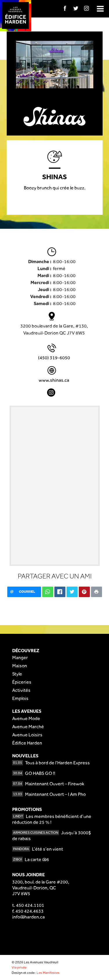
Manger (20, 658)
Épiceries (22, 682)
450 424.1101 (30, 905)
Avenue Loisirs (27, 735)
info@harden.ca (28, 917)
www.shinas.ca (54, 380)
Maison (20, 666)
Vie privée (19, 967)
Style (17, 674)
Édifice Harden (27, 743)
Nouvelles (25, 756)
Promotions (27, 809)
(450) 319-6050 (54, 358)
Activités (21, 690)
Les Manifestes (48, 973)
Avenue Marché (28, 727)
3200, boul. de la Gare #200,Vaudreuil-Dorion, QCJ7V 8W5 (41, 888)
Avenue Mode (26, 718)
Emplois (20, 698)
